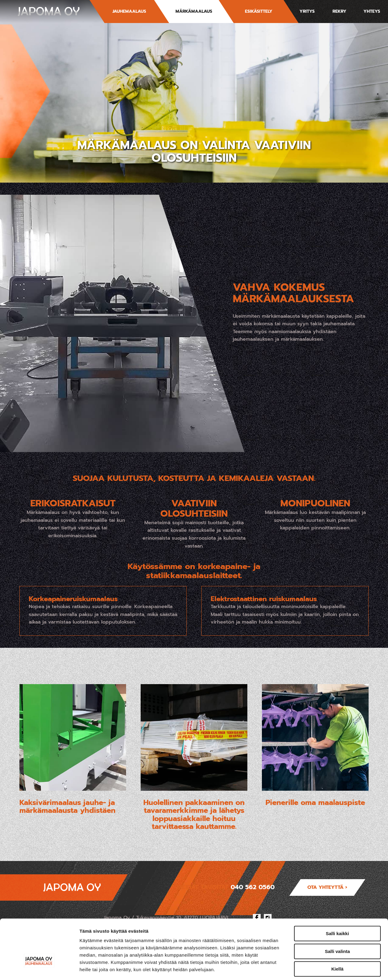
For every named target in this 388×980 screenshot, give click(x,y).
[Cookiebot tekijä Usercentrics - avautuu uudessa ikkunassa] (39, 968)
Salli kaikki (338, 893)
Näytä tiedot (324, 968)
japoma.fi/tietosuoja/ (125, 943)
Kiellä (337, 928)
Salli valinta (338, 910)
